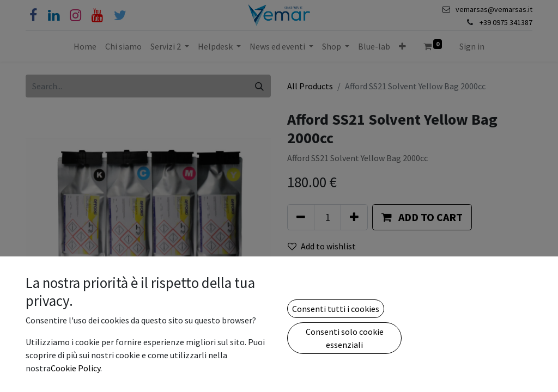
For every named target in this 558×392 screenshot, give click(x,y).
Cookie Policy (75, 368)
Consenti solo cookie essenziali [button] (345, 338)
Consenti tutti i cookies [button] (336, 309)
